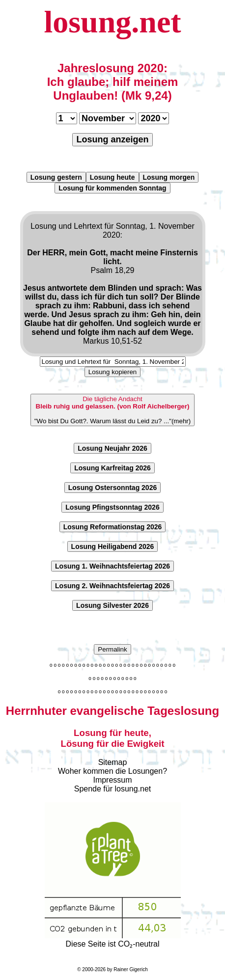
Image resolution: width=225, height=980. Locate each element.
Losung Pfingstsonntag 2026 (112, 507)
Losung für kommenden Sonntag (112, 188)
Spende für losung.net (113, 789)
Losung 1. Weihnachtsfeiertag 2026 (112, 566)
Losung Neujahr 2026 (112, 448)
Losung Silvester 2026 (112, 605)
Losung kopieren (113, 372)
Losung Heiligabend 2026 (113, 546)
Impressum (112, 780)
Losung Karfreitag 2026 (112, 468)
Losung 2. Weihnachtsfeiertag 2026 (112, 586)
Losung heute (112, 177)
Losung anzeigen (112, 139)
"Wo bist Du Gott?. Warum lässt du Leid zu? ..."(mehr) (112, 410)
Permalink (112, 649)
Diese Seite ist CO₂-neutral (113, 940)
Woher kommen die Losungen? (112, 771)
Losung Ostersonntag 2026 (112, 488)
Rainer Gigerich (130, 969)
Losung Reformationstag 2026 (113, 527)
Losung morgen (169, 177)
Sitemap (113, 762)
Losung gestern (56, 177)
